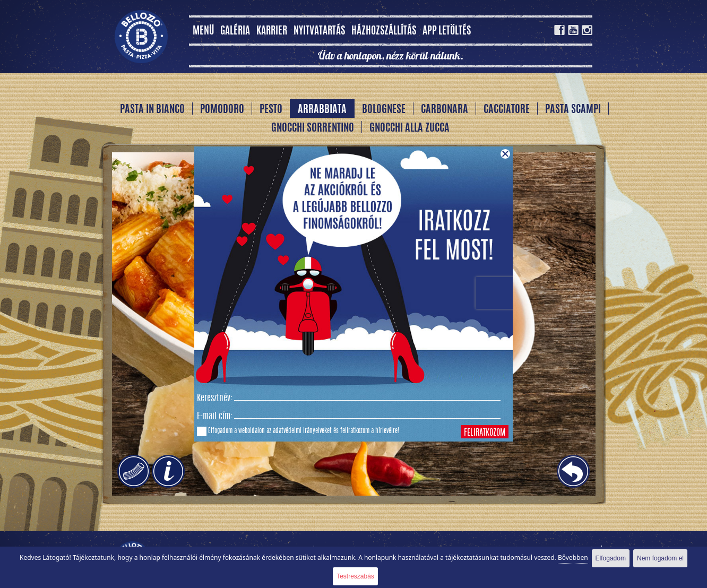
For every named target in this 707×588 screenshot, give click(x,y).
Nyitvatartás (319, 32)
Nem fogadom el (660, 558)
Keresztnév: (215, 399)
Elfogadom (611, 558)
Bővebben (573, 557)
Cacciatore (507, 110)
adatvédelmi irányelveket (302, 431)
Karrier (272, 32)
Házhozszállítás (384, 32)
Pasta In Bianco (152, 110)
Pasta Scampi (573, 110)
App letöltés (447, 32)
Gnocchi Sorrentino (313, 128)
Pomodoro (222, 110)
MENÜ (203, 32)
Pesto (271, 110)
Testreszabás (355, 576)
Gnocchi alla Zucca (409, 128)
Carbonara (445, 110)
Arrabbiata (322, 110)
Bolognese (384, 110)
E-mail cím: (215, 417)
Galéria (235, 32)
